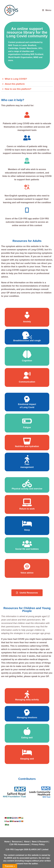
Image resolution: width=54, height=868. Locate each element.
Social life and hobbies (27, 549)
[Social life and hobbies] (27, 544)
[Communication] (27, 375)
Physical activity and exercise (27, 489)
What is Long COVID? (16, 79)
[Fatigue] (27, 421)
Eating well (27, 738)
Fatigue (27, 427)
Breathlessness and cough (27, 341)
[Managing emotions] (27, 712)
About (27, 842)
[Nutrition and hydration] (27, 441)
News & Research (40, 842)
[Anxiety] (27, 315)
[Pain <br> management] (27, 459)
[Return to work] (27, 502)
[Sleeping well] (27, 752)
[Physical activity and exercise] (27, 483)
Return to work (27, 509)
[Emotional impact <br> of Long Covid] (27, 399)
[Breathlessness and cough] (27, 335)
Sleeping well (27, 759)
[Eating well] (27, 731)
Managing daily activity (27, 700)
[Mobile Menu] (47, 10)
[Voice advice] (27, 566)
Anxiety (27, 322)
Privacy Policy (38, 844)
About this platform (15, 84)
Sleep (27, 530)
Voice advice (27, 573)
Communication (27, 382)
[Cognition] (27, 354)
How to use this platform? (18, 89)
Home (7, 842)
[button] (27, 79)
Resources (17, 842)
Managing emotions (27, 717)
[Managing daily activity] (27, 694)
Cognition (27, 361)
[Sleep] (27, 524)
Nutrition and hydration (27, 446)
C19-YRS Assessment (19, 844)
